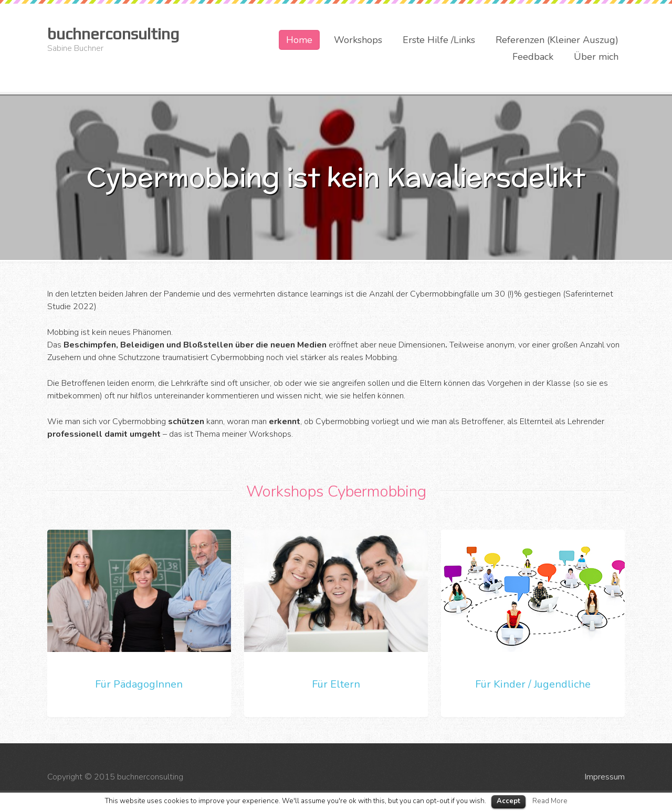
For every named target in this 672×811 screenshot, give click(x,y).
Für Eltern (336, 684)
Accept (508, 801)
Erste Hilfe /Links (439, 40)
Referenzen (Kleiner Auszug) (557, 40)
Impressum (605, 777)
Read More (550, 801)
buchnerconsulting (113, 34)
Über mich (596, 57)
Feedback (533, 57)
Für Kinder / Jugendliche (533, 684)
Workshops (358, 40)
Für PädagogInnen (139, 684)
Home (299, 40)
